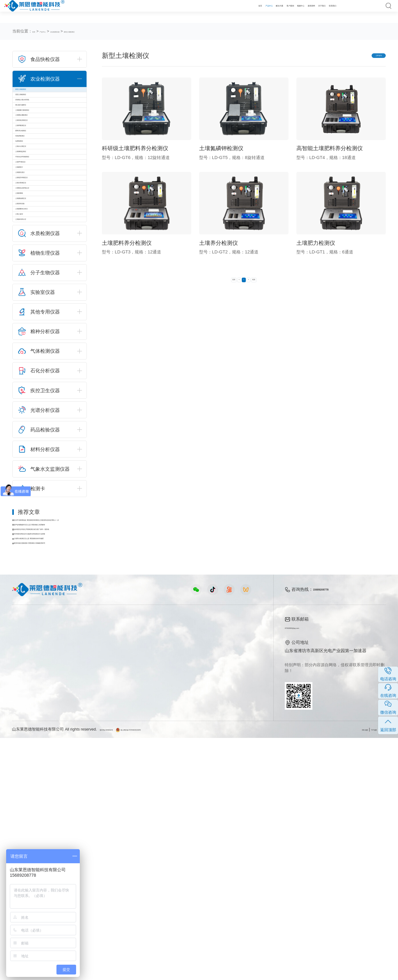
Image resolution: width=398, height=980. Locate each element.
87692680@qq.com (304, 870)
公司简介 (236, 872)
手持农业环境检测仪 (40, 269)
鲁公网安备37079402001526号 (168, 972)
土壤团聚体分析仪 (37, 405)
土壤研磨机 (31, 364)
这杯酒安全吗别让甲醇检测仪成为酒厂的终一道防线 (52, 757)
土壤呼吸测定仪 (35, 188)
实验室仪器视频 (136, 909)
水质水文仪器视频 (138, 890)
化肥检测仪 (31, 229)
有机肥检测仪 (33, 215)
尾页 (270, 285)
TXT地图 (359, 972)
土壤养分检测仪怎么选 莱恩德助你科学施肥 (52, 774)
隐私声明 (378, 972)
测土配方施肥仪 (35, 134)
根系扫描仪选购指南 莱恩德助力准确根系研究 (52, 783)
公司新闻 (190, 872)
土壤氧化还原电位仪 (40, 351)
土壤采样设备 (33, 391)
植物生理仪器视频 (138, 900)
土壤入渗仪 (31, 418)
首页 (156, 11)
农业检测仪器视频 (138, 872)
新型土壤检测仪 (107, 31)
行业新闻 (190, 881)
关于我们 (300, 11)
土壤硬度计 (31, 297)
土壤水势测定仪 (35, 337)
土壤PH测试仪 (34, 283)
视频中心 (250, 11)
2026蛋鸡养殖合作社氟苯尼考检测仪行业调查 (52, 766)
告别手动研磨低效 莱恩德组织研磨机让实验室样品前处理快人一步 (52, 739)
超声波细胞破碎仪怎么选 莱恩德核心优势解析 (52, 748)
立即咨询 (366, 57)
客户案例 (226, 11)
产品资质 (236, 881)
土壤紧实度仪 (33, 310)
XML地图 (341, 972)
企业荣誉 (236, 890)
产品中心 (176, 11)
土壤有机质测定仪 (37, 175)
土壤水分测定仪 (35, 242)
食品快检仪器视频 (138, 881)
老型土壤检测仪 (35, 107)
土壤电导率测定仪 (37, 324)
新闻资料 (276, 11)
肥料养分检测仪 (35, 202)
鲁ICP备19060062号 (118, 972)
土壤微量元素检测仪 (40, 147)
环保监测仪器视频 (138, 918)
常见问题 (190, 890)
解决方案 (201, 11)
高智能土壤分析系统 (40, 120)
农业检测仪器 (77, 31)
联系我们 (325, 11)
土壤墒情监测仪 (35, 256)
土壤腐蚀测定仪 (35, 378)
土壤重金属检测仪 (37, 161)
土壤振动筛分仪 (35, 432)
